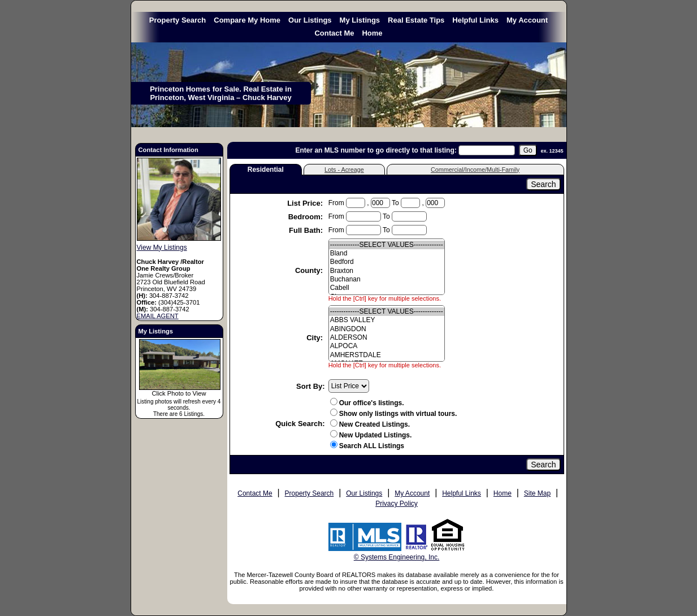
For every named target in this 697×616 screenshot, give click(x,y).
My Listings (360, 20)
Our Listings (310, 20)
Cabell (387, 288)
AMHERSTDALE (387, 355)
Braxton (387, 271)
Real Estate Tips (416, 20)
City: (316, 338)
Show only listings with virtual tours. (394, 414)
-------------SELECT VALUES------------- (387, 245)
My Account (527, 20)
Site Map (537, 493)
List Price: (306, 203)
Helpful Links (475, 20)
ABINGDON (387, 329)
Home (372, 33)
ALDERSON (387, 338)
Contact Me (334, 33)
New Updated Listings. (371, 435)
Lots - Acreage (344, 170)
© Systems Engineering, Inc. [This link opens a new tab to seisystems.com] (397, 557)
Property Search (178, 20)
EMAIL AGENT (158, 316)
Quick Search (299, 424)
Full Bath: (307, 230)
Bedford (387, 262)
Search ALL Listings (372, 446)
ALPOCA (387, 346)
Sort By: (311, 386)
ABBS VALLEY (387, 320)
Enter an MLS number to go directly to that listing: (376, 150)
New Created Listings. (370, 424)
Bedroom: (307, 217)
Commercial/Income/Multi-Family (475, 170)
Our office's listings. (367, 403)
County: (310, 270)
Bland (387, 253)
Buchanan (387, 279)
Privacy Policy (397, 504)
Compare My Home (247, 20)
